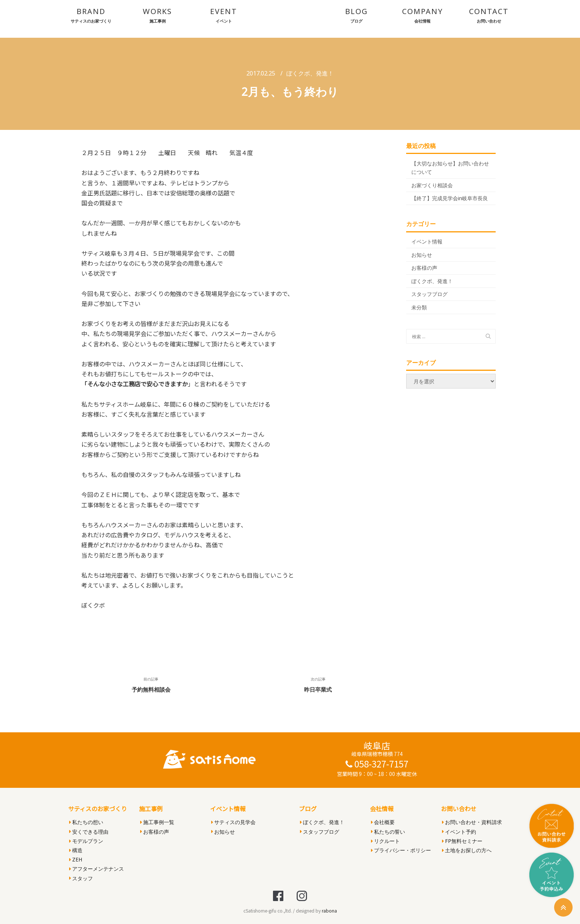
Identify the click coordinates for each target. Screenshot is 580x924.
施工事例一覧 (157, 822)
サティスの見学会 (233, 822)
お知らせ (422, 255)
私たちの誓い (388, 832)
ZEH (76, 859)
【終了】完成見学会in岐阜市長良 (450, 198)
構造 (76, 850)
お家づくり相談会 (432, 185)
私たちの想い (86, 822)
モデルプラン (86, 841)
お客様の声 (424, 268)
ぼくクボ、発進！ (310, 73)
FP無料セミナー (462, 841)
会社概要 (383, 822)
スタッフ (81, 878)
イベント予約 (459, 832)
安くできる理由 (89, 832)
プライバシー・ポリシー (401, 850)
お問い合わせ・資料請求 (472, 822)
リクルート (385, 841)
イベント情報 (427, 241)
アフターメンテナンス (97, 869)
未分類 (419, 307)
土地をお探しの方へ (467, 850)
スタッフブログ (429, 294)
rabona (329, 910)
